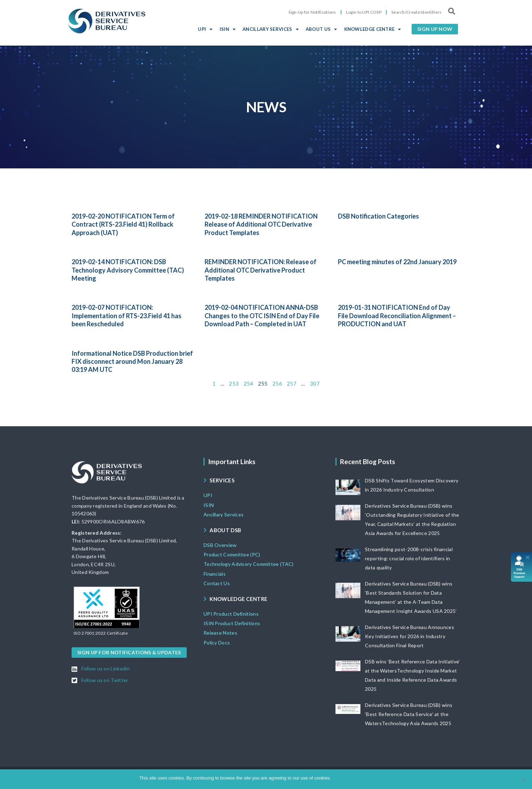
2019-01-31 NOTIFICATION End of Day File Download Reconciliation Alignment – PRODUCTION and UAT (397, 316)
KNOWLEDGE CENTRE (373, 29)
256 (277, 383)
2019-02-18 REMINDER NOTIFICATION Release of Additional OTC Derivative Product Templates (261, 224)
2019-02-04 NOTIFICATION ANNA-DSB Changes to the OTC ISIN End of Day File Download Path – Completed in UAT (262, 316)
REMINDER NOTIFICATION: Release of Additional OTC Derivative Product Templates (261, 270)
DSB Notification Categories (378, 216)
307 (315, 383)
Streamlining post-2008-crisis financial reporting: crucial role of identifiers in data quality (409, 558)
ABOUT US (321, 29)
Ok (337, 778)
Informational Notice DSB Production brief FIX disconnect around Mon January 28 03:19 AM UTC (132, 362)
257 (292, 383)
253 (234, 383)
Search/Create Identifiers (417, 12)
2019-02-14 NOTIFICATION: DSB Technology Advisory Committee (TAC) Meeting (128, 270)
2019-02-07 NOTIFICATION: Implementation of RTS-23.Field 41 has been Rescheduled (127, 316)
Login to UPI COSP (364, 12)
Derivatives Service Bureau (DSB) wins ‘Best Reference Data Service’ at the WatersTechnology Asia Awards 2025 (409, 714)
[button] (435, 29)
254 (248, 383)
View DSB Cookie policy (368, 778)
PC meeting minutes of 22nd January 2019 (397, 262)
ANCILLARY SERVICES (271, 29)
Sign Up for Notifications (312, 12)
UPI (205, 29)
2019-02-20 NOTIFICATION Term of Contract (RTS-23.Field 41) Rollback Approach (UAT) (123, 224)
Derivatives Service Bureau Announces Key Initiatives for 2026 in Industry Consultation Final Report (410, 636)
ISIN (228, 29)
